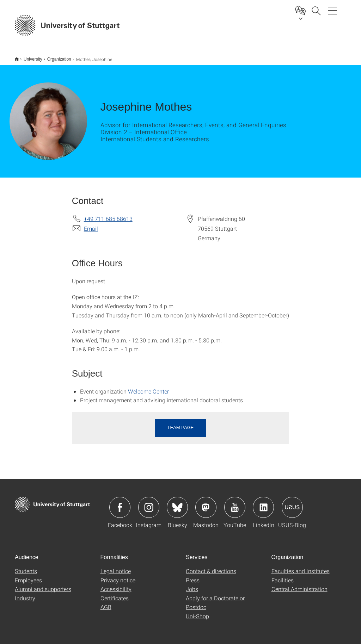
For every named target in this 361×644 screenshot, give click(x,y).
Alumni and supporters (43, 584)
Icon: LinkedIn (263, 503)
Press (193, 575)
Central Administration (299, 584)
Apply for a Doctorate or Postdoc (215, 598)
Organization (55, 57)
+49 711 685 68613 (108, 214)
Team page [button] (181, 423)
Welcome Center (148, 387)
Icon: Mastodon (206, 503)
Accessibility (116, 584)
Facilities (283, 575)
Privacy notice (118, 575)
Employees (28, 575)
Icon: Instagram (149, 503)
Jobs (192, 584)
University (29, 57)
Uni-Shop (197, 611)
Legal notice (116, 566)
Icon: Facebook (120, 503)
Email (91, 224)
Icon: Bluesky (177, 503)
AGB (106, 602)
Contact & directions (211, 566)
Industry (25, 593)
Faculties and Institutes (301, 566)
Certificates (115, 593)
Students (26, 566)
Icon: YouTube (235, 503)
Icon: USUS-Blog (292, 503)
